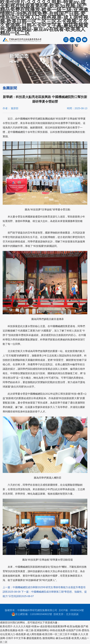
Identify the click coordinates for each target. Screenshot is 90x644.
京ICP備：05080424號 (71, 610)
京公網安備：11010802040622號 (32, 614)
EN (72, 40)
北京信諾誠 (72, 614)
